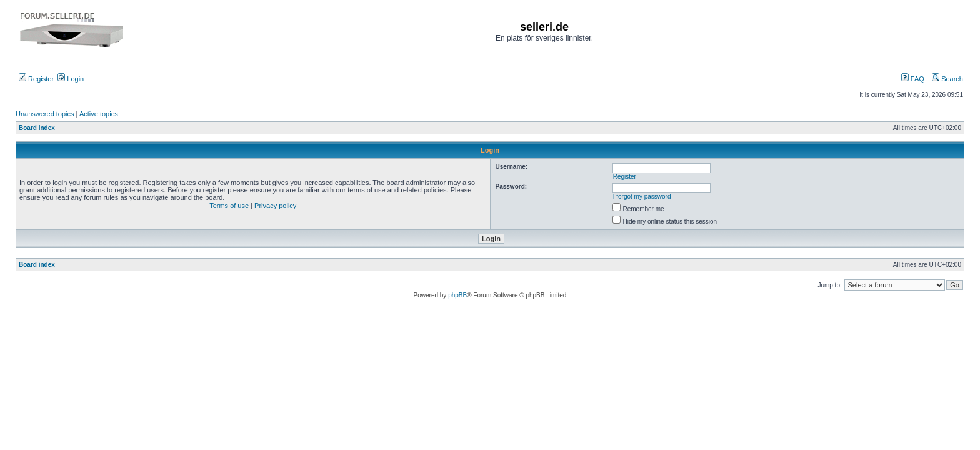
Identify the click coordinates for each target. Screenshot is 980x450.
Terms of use (229, 206)
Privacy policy (275, 206)
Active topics (99, 114)
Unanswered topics (45, 114)
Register (36, 79)
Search (947, 79)
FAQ (913, 79)
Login (71, 79)
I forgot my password (642, 197)
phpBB (457, 295)
